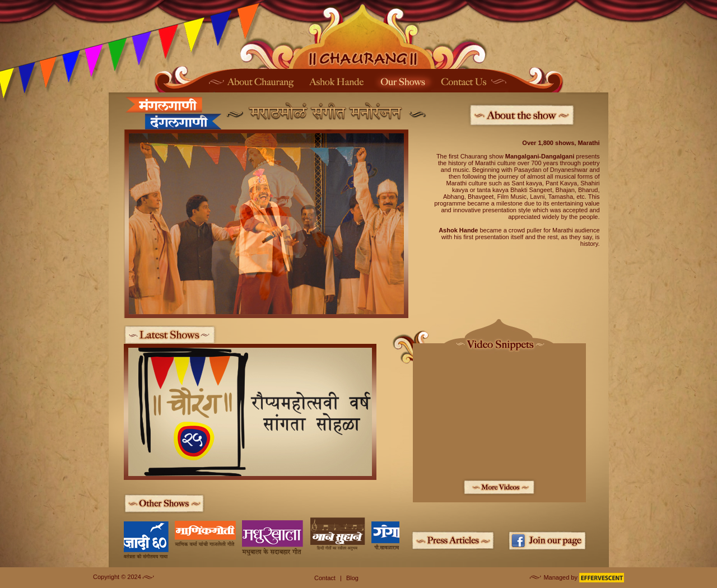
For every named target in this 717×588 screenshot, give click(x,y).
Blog (352, 578)
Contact (325, 578)
